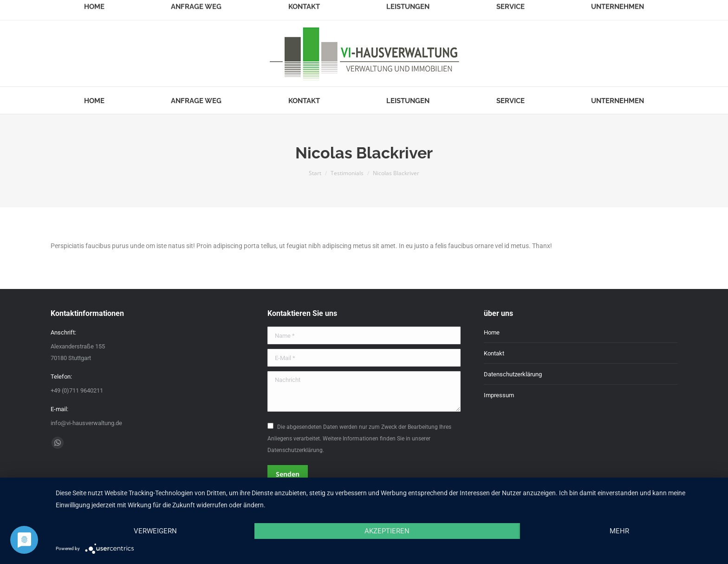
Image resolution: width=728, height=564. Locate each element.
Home (492, 332)
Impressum (499, 395)
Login (670, 8)
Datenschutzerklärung (513, 374)
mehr (619, 531)
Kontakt (494, 353)
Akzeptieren (387, 531)
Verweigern (155, 531)
